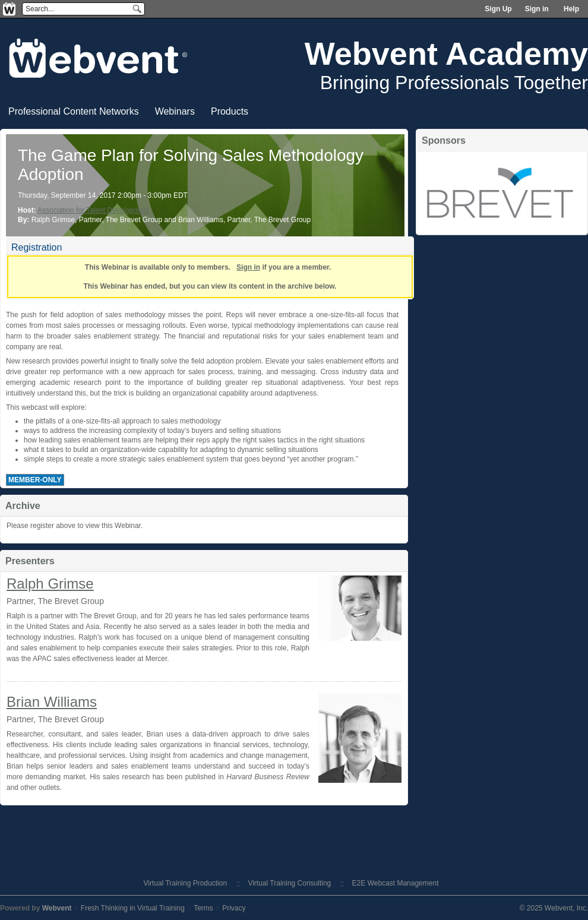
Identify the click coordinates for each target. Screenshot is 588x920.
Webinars (175, 111)
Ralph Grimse (50, 584)
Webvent (57, 908)
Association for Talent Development (93, 210)
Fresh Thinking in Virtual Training (133, 908)
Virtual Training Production (186, 883)
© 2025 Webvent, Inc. (554, 908)
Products (230, 111)
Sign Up (498, 9)
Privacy (234, 908)
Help (571, 9)
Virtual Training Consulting (289, 883)
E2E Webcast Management (396, 883)
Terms (203, 908)
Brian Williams (52, 702)
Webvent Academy (446, 53)
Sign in (537, 9)
